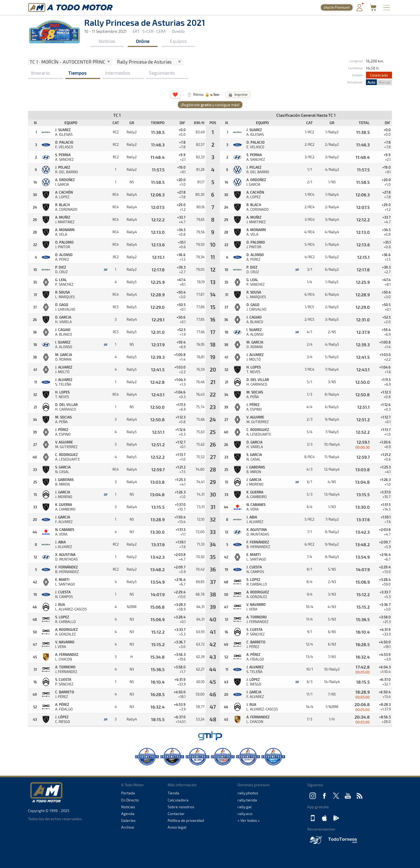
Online (143, 41)
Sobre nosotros (181, 807)
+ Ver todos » (249, 820)
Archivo (128, 827)
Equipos (178, 41)
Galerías (128, 820)
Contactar (176, 814)
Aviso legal (177, 827)
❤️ (175, 94)
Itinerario (40, 73)
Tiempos (77, 73)
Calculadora (178, 800)
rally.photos (248, 793)
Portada (128, 793)
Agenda (128, 814)
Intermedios (118, 73)
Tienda (173, 793)
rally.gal (245, 807)
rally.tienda (247, 800)
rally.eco (245, 814)
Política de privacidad (186, 820)
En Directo (130, 800)
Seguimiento (162, 73)
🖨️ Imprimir (238, 95)
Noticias (107, 41)
